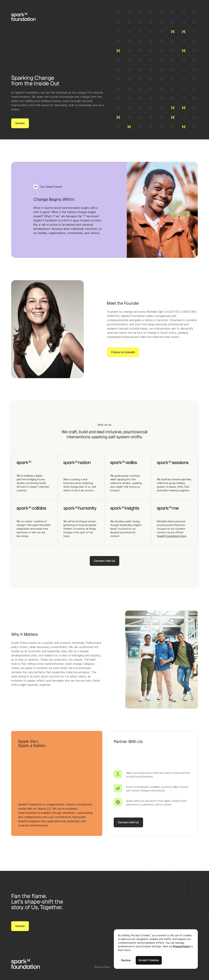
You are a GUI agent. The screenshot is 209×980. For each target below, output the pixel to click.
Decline (126, 960)
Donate (20, 123)
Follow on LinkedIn (123, 354)
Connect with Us (104, 561)
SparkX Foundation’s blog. (172, 536)
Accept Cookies (149, 960)
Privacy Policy (181, 946)
